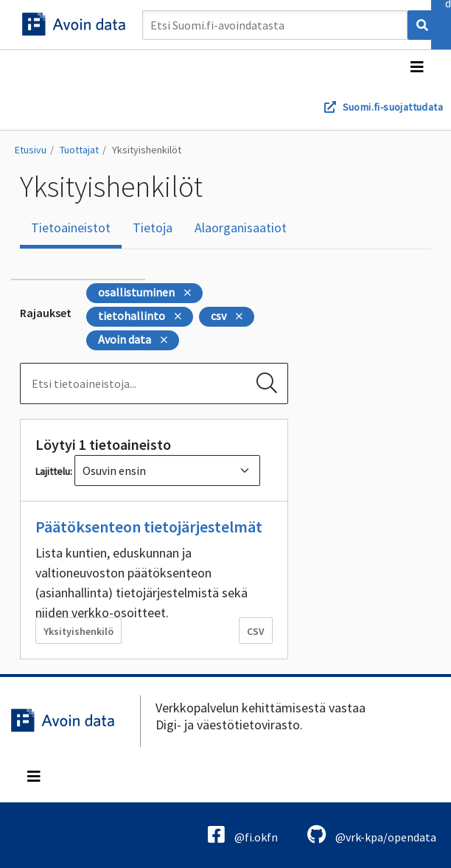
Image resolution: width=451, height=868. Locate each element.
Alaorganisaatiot (241, 228)
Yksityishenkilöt (147, 150)
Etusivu (31, 150)
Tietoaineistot (71, 228)
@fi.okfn (243, 834)
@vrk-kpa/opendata (372, 834)
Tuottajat (79, 150)
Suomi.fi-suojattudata (393, 107)
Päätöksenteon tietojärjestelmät (149, 527)
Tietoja (153, 228)
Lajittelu (53, 471)
